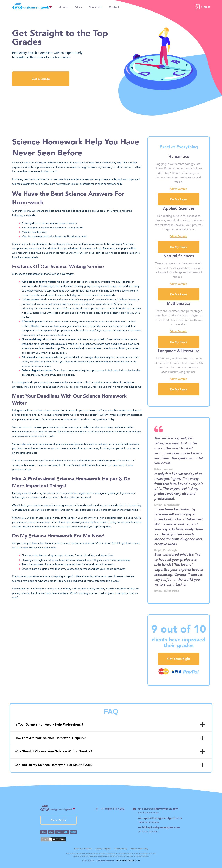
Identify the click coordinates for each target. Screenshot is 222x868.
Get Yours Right (179, 659)
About (63, 7)
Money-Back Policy (139, 849)
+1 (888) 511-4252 (110, 809)
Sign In (206, 6)
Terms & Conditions (83, 849)
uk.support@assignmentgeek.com (160, 818)
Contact (114, 7)
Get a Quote (41, 79)
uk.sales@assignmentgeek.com (156, 809)
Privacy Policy (120, 849)
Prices (78, 7)
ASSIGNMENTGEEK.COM (128, 861)
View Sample (179, 379)
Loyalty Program (103, 849)
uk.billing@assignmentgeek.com (159, 827)
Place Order (58, 820)
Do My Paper (179, 389)
